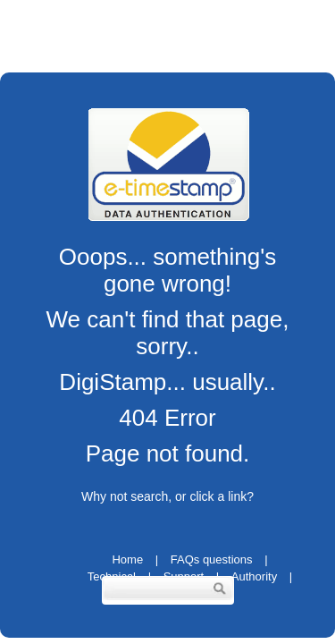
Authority (254, 576)
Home (127, 559)
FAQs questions (212, 559)
